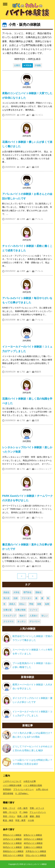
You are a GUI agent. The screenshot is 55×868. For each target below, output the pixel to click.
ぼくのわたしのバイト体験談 (35, 864)
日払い (22, 604)
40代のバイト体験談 (33, 843)
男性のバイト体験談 (12, 835)
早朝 (31, 604)
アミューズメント (38, 812)
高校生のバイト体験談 (13, 851)
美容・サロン (9, 816)
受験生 (38, 592)
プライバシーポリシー (23, 789)
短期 (47, 604)
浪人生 (6, 598)
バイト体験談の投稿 (33, 785)
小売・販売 (22, 808)
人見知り (34, 616)
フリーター (26, 598)
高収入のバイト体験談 (13, 855)
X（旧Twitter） (22, 793)
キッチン (22, 621)
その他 (31, 820)
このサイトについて (12, 781)
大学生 (16, 592)
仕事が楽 (7, 610)
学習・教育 (20, 820)
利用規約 (7, 789)
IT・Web (23, 812)
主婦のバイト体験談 (33, 847)
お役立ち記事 (30, 781)
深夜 (39, 604)
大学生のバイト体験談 (36, 851)
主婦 (15, 598)
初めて (23, 616)
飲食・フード (9, 808)
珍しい (45, 616)
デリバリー (35, 621)
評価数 (38, 65)
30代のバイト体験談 (12, 843)
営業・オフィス (37, 808)
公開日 (17, 65)
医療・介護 (22, 816)
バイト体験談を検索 (12, 785)
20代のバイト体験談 (33, 839)
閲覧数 (29, 65)
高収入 (12, 604)
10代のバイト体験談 (12, 839)
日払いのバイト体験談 (36, 855)
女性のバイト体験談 (33, 835)
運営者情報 (8, 793)
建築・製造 (35, 816)
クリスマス (9, 621)
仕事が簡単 (21, 610)
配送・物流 (8, 820)
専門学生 (27, 592)
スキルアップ (10, 616)
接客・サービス (10, 812)
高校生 (6, 592)
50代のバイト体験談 (12, 847)
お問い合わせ (42, 789)
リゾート (34, 610)
